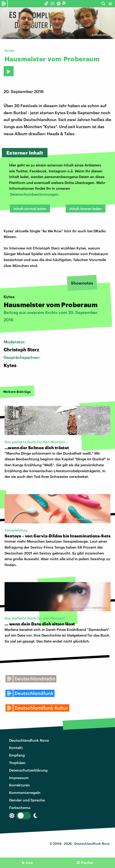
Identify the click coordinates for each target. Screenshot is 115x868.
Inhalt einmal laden (30, 209)
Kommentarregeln (25, 792)
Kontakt (16, 748)
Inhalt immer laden (86, 209)
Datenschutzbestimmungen (34, 194)
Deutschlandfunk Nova (29, 740)
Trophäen (17, 763)
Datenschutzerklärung (28, 770)
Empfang (17, 755)
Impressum (19, 778)
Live (29, 862)
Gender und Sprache (27, 800)
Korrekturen (19, 785)
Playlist (87, 862)
